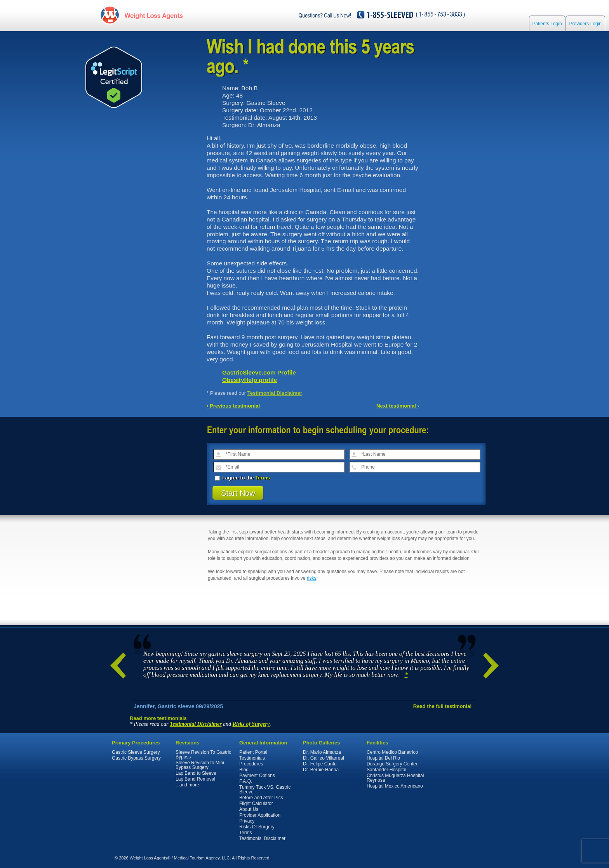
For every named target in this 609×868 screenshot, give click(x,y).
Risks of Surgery (251, 724)
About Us (249, 809)
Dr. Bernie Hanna (321, 770)
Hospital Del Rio (383, 758)
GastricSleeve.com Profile (259, 372)
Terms (263, 478)
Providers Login (586, 24)
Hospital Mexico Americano (395, 786)
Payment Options (257, 776)
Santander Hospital (386, 770)
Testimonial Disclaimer (275, 393)
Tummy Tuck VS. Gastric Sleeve (265, 790)
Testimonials (252, 758)
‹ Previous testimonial (233, 406)
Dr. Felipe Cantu (320, 764)
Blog (244, 770)
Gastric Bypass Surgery (136, 758)
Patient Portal (253, 752)
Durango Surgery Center (392, 764)
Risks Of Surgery (257, 827)
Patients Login (547, 24)
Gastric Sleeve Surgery (136, 752)
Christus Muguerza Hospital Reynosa (395, 778)
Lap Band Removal (195, 779)
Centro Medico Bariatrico (392, 752)
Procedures (251, 764)
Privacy (247, 821)
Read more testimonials (158, 718)
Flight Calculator (256, 804)
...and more (187, 785)
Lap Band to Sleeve (196, 773)
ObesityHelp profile (250, 380)
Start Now (238, 493)
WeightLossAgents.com (151, 15)
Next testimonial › (398, 406)
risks (312, 578)
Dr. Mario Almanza (322, 752)
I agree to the (242, 478)
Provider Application (260, 815)
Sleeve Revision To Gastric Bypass (203, 755)
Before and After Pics (261, 798)
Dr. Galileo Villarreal (324, 758)
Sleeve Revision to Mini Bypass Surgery (200, 765)
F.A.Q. (246, 781)
